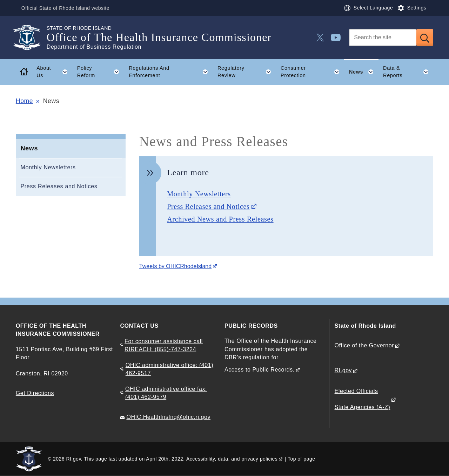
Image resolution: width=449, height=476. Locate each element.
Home (24, 101)
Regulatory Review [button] (247, 72)
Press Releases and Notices (59, 186)
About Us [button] (54, 72)
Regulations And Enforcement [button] (171, 72)
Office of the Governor (364, 345)
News (29, 148)
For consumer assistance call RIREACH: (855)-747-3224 (164, 345)
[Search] (383, 38)
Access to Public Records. (260, 370)
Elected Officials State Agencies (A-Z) (363, 399)
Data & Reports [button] (408, 72)
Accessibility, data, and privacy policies (232, 459)
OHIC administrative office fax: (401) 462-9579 (166, 393)
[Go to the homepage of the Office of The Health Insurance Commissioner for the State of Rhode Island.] (31, 38)
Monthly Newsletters (48, 167)
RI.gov (343, 370)
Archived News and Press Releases (220, 219)
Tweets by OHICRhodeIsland (175, 266)
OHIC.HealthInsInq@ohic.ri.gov (168, 417)
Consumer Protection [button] (312, 72)
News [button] (364, 72)
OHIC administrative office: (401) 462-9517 (169, 369)
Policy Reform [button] (101, 72)
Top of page (301, 459)
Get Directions (35, 393)
